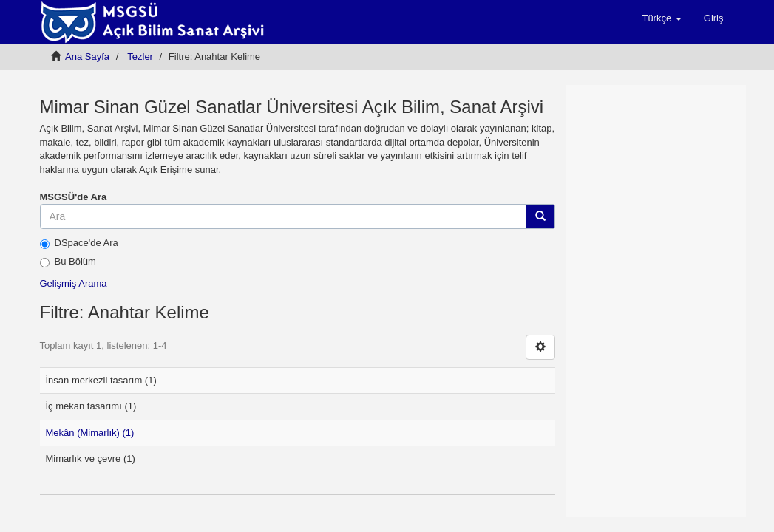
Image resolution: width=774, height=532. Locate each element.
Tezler (140, 57)
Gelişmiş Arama (74, 283)
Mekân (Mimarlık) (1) (90, 433)
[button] (661, 18)
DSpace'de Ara (79, 243)
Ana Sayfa (87, 57)
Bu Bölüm (68, 262)
